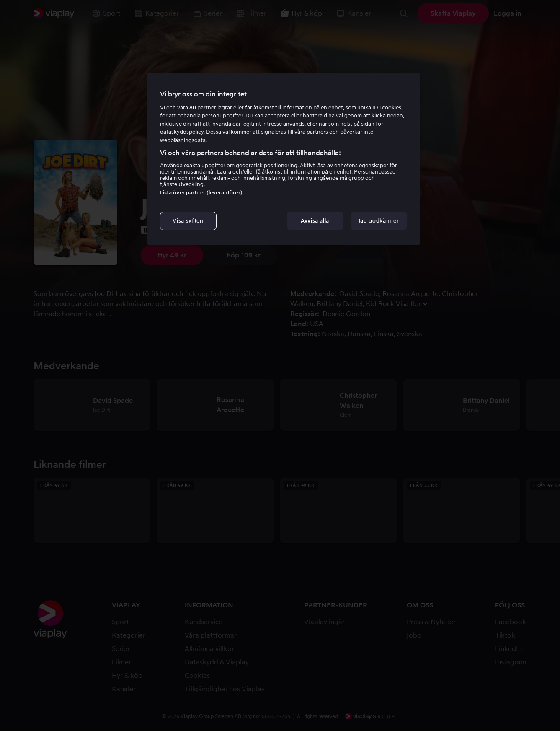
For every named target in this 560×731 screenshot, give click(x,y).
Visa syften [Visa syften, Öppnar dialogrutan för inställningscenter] (188, 221)
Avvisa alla (315, 221)
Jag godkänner (379, 221)
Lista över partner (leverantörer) (201, 193)
